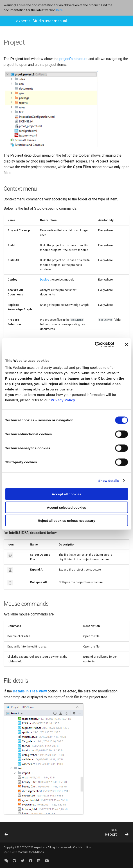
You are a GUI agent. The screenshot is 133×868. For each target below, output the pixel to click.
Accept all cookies (66, 494)
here (60, 10)
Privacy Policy (63, 400)
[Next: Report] (83, 832)
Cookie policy (82, 847)
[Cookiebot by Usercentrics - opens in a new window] (95, 345)
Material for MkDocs (31, 852)
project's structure (73, 59)
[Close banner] (126, 344)
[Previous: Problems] (17, 832)
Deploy (45, 280)
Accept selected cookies (66, 507)
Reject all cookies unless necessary (66, 521)
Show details (109, 480)
